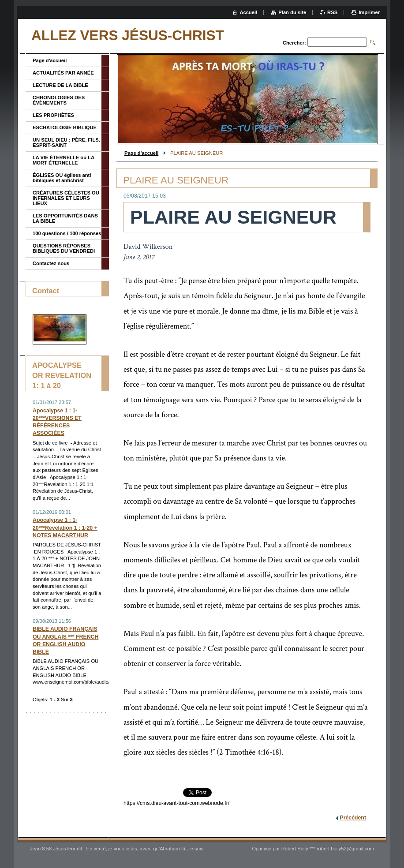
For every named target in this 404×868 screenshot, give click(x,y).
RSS (332, 12)
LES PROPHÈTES (53, 115)
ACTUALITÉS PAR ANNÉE (63, 73)
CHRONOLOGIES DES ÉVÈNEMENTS (59, 100)
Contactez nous (51, 263)
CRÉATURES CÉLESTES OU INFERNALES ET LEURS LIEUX (66, 198)
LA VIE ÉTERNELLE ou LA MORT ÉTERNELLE (64, 160)
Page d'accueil (141, 153)
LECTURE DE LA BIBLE (60, 85)
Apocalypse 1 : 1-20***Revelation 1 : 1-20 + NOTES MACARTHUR (65, 528)
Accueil (249, 12)
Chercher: (294, 43)
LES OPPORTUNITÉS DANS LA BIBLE (65, 218)
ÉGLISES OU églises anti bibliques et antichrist (62, 178)
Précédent (353, 818)
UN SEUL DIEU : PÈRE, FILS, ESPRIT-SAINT (66, 142)
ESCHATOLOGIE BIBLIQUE (65, 127)
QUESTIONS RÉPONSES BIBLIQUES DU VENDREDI (64, 248)
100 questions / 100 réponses (67, 233)
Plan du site (292, 12)
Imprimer (369, 12)
